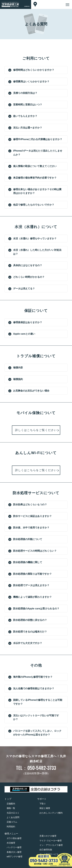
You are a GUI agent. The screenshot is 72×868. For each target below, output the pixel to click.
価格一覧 (11, 808)
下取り (43, 804)
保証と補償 (45, 808)
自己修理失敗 (46, 850)
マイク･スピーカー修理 (50, 841)
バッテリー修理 (14, 847)
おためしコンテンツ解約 (51, 813)
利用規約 (11, 827)
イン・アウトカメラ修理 (51, 845)
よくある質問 (13, 817)
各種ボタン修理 (14, 852)
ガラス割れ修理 (14, 838)
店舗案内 (11, 804)
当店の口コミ (13, 813)
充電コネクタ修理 (48, 836)
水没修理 (11, 843)
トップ (8, 799)
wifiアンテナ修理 (14, 857)
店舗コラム (12, 822)
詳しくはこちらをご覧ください (36, 430)
